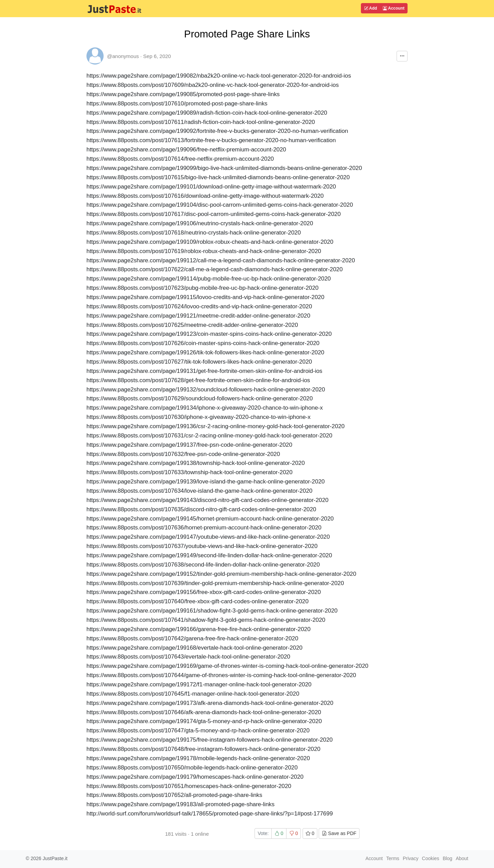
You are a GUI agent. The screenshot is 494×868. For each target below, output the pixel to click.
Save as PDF (339, 833)
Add (370, 8)
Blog (447, 858)
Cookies (431, 858)
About (462, 858)
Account (394, 8)
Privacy (411, 858)
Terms (393, 858)
